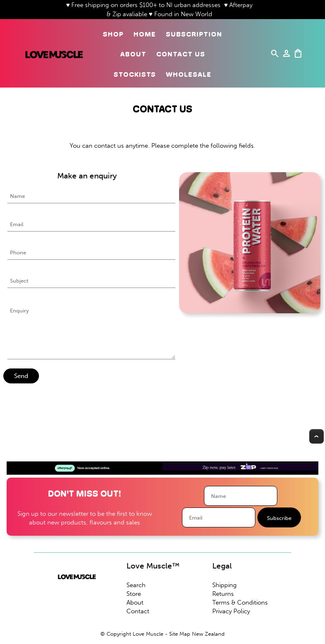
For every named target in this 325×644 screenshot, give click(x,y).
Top (317, 436)
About (133, 54)
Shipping (224, 585)
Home (145, 34)
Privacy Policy (231, 611)
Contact (138, 611)
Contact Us (181, 54)
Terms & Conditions (240, 603)
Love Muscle (148, 634)
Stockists (135, 74)
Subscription (194, 34)
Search (136, 585)
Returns (223, 594)
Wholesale (189, 74)
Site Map (180, 634)
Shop (113, 34)
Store (134, 594)
